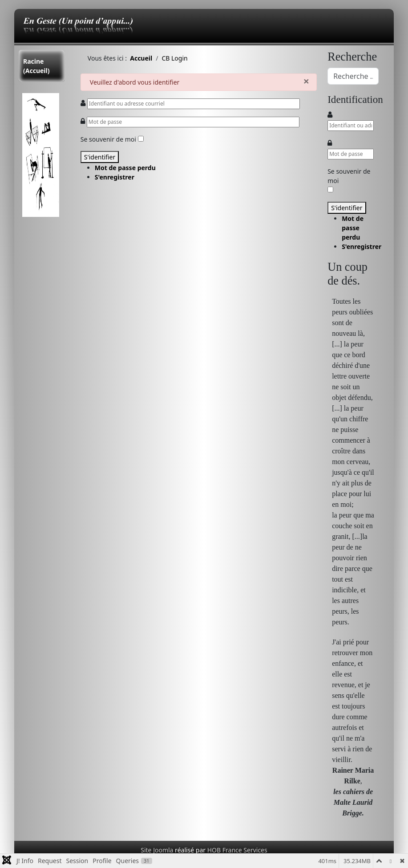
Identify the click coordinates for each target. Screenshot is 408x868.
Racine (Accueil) (36, 66)
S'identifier (100, 157)
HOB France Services (236, 850)
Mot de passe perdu (125, 168)
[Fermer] (306, 81)
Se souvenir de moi (108, 139)
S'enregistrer (115, 177)
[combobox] (353, 76)
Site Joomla (157, 850)
